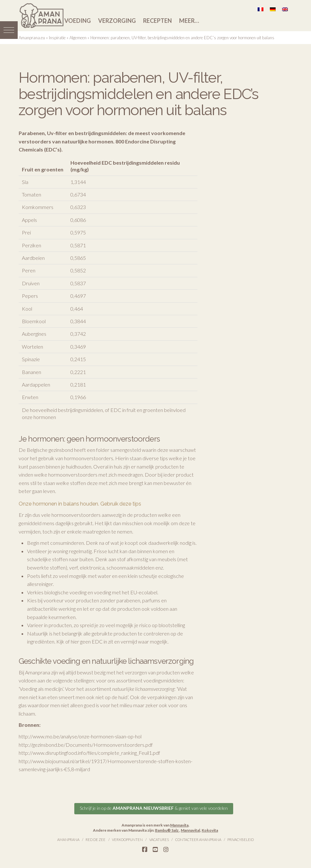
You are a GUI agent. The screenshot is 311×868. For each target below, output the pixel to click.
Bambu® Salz (167, 829)
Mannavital (190, 829)
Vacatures (159, 839)
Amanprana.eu (32, 38)
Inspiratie (57, 38)
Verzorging (117, 21)
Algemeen (78, 38)
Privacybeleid (241, 839)
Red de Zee (96, 839)
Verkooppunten (127, 839)
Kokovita (210, 829)
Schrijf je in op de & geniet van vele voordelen (154, 807)
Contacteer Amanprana (198, 839)
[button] (9, 28)
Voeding (78, 21)
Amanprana (68, 839)
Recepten (157, 21)
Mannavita (179, 824)
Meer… (189, 21)
